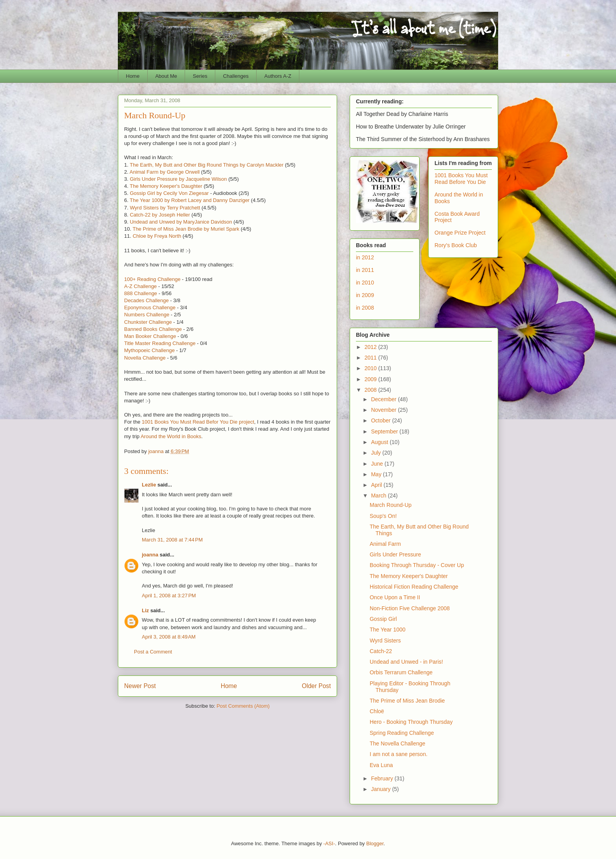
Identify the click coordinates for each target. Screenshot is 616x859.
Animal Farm (385, 544)
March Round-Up (391, 505)
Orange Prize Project (460, 233)
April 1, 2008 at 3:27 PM (169, 596)
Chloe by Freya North (157, 236)
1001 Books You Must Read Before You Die (461, 179)
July (377, 453)
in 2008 (365, 308)
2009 (371, 379)
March (379, 496)
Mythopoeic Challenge (149, 350)
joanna (150, 555)
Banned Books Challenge (153, 329)
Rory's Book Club (456, 245)
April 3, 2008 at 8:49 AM (169, 637)
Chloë (377, 711)
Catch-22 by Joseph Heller (160, 215)
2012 (371, 347)
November (384, 410)
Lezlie (149, 485)
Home (133, 76)
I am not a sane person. (399, 754)
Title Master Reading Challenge (160, 343)
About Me (166, 76)
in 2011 (365, 270)
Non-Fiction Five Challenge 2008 (410, 608)
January (381, 789)
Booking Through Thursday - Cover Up (417, 565)
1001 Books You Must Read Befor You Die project (198, 422)
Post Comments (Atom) (243, 706)
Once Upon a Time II (395, 597)
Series (200, 76)
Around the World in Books (171, 436)
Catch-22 (381, 651)
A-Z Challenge (140, 286)
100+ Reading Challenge (152, 279)
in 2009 (365, 295)
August (380, 442)
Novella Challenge (145, 358)
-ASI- (329, 843)
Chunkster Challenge (148, 322)
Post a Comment (153, 652)
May (377, 474)
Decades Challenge (146, 300)
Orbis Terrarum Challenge (401, 672)
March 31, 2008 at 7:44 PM (172, 540)
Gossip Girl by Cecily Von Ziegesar (169, 193)
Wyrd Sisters (385, 641)
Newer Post (140, 686)
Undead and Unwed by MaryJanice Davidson (181, 222)
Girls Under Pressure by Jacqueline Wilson (178, 179)
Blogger (375, 843)
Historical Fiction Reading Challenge (414, 587)
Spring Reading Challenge (402, 733)
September (385, 431)
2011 (371, 358)
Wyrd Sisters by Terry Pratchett (165, 208)
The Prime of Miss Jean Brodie (407, 701)
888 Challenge (141, 293)
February (383, 778)
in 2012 (365, 257)
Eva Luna (381, 765)
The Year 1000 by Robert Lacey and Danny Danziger (190, 200)
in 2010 (365, 283)
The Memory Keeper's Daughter (166, 186)
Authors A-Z (278, 76)
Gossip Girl (383, 619)
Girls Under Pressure (395, 554)
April (377, 485)
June (378, 464)
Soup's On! (383, 516)
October (381, 420)
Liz (145, 610)
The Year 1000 (388, 630)
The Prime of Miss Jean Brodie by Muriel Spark (186, 229)
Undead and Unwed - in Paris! (406, 662)
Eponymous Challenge (150, 307)
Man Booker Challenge (150, 336)
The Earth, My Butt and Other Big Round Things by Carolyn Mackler (206, 165)
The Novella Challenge (398, 743)
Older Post (316, 686)
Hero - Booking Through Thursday (411, 722)
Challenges (236, 76)
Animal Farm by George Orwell (165, 172)
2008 (371, 390)
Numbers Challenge (147, 315)
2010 (371, 368)
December (384, 399)
